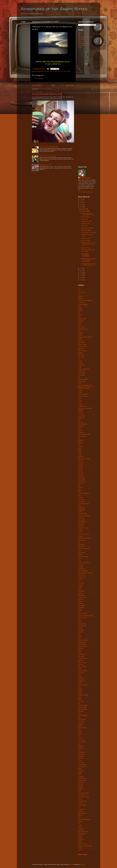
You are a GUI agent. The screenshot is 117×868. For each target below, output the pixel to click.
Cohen (80, 402)
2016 (81, 207)
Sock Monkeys (82, 45)
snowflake (81, 746)
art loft (80, 315)
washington (81, 830)
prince (80, 669)
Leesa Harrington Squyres (85, 573)
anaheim (80, 311)
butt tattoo (81, 357)
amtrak (80, 309)
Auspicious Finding (86, 230)
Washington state (83, 832)
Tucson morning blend (84, 819)
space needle (82, 752)
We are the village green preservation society (47, 94)
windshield (81, 840)
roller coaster (82, 707)
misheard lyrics (82, 597)
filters (80, 455)
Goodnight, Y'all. (85, 248)
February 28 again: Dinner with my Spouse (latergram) (88, 260)
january (80, 536)
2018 (81, 202)
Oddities (80, 41)
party (80, 652)
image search (82, 520)
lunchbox (80, 585)
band (79, 331)
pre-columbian (82, 667)
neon (79, 620)
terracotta (81, 789)
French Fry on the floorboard (48, 156)
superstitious (82, 781)
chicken (80, 392)
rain (79, 687)
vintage (80, 828)
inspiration (81, 524)
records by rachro (83, 695)
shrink (80, 734)
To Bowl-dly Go (85, 224)
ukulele (80, 825)
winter (68, 71)
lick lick (80, 579)
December (84, 209)
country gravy (82, 406)
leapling (80, 567)
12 (79, 288)
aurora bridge (82, 319)
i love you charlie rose (84, 516)
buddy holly (81, 355)
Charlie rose (82, 381)
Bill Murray (82, 342)
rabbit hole (81, 681)
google (80, 489)
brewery (80, 353)
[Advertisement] (87, 78)
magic (80, 589)
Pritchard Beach (86, 217)
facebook (81, 447)
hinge (80, 506)
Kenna (80, 554)
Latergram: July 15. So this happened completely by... (88, 264)
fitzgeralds (81, 463)
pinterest (81, 660)
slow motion (81, 740)
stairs (80, 760)
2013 (81, 273)
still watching (82, 766)
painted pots (82, 642)
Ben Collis (81, 340)
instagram (81, 526)
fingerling (81, 457)
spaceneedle (81, 754)
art (79, 313)
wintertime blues (83, 844)
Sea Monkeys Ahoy (83, 43)
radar (80, 683)
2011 (81, 278)
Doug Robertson (82, 424)
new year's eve (82, 624)
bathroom (81, 333)
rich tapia (81, 701)
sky (79, 736)
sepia (80, 730)
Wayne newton (82, 834)
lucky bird (81, 583)
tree (79, 817)
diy (79, 420)
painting (80, 648)
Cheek (80, 383)
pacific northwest (83, 640)
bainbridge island (41, 71)
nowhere (80, 632)
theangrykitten (82, 801)
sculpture (81, 722)
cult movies (81, 414)
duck (79, 428)
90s (79, 294)
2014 (81, 271)
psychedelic (81, 673)
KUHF (80, 559)
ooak (79, 638)
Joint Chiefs (81, 546)
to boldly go (81, 809)
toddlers (81, 811)
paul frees (81, 656)
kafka (80, 550)
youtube (80, 848)
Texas (80, 791)
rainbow (80, 689)
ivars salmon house (83, 534)
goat (79, 485)
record (80, 693)
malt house (81, 591)
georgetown (81, 477)
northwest (81, 630)
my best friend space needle (86, 616)
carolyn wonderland (84, 369)
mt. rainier (81, 607)
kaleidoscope (82, 552)
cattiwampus (82, 375)
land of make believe (84, 563)
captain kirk (81, 365)
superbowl (81, 777)
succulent (81, 770)
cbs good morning (83, 379)
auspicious (81, 321)
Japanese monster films (85, 538)
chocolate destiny (83, 394)
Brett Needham (82, 351)
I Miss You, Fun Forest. (87, 228)
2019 (81, 200)
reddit (80, 697)
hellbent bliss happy (84, 504)
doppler (80, 422)
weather (80, 836)
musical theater (83, 614)
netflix (80, 622)
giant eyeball (82, 479)
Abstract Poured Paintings (85, 37)
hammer (80, 497)
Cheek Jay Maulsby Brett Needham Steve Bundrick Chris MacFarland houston (86, 387)
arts (79, 317)
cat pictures (81, 371)
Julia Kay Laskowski (84, 548)
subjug (71, 864)
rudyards (81, 711)
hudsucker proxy (83, 514)
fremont (80, 471)
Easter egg (81, 432)
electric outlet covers (84, 434)
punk (79, 675)
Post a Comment (39, 78)
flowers (80, 467)
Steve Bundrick (82, 764)
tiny (79, 807)
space (80, 750)
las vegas (81, 565)
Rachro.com (24, 28)
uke (79, 823)
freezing (80, 469)
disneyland (81, 418)
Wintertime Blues (86, 238)
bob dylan (81, 349)
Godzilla (81, 487)
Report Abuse (82, 854)
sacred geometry (83, 715)
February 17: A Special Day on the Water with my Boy (88, 244)
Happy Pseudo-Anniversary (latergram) (85, 255)
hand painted (82, 499)
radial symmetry (83, 685)
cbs (79, 377)
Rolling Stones (82, 709)
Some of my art (24, 26)
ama (79, 306)
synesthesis (81, 783)
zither (80, 850)
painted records (83, 646)
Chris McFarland (83, 396)
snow (79, 744)
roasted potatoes (83, 705)
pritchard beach (83, 671)
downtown (81, 426)
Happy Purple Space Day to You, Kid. (88, 251)
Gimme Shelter (82, 481)
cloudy (80, 400)
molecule (81, 599)
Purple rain (81, 679)
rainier (80, 691)
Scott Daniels (82, 720)
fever (80, 451)
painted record (82, 644)
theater (80, 803)
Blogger (83, 864)
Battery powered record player (85, 338)
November (84, 211)
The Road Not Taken (86, 221)
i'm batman (81, 518)
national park (82, 618)
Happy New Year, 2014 (46, 165)
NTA (79, 634)
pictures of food (83, 658)
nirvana (80, 628)
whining (80, 838)
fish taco (81, 461)
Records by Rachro (85, 178)
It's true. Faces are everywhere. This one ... (88, 214)
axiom (80, 325)
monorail (81, 603)
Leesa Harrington (83, 571)
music (80, 612)
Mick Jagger (81, 595)
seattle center (82, 728)
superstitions (82, 779)
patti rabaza (82, 654)
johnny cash (81, 544)
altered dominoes (83, 304)
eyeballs (80, 442)
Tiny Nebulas (82, 39)
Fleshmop (81, 465)
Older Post (70, 85)
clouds (80, 398)
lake (79, 561)
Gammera (81, 475)
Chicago (80, 390)
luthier (80, 587)
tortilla (80, 815)
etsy (79, 438)
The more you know (83, 793)
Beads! (80, 47)
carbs (80, 367)
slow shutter (58, 71)
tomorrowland (82, 813)
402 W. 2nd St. (82, 292)
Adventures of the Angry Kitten (54, 9)
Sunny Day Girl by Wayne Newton (49, 147)
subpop (80, 768)
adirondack (81, 298)
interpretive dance (83, 528)
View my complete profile (85, 192)
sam (79, 718)
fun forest (81, 473)
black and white (82, 347)
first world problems (84, 459)
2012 (81, 275)
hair (79, 495)
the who (80, 799)
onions (80, 636)
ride (79, 703)
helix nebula (81, 501)
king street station (83, 557)
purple (80, 677)
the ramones (82, 795)
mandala (81, 593)
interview (81, 530)
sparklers (81, 756)
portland (81, 664)
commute (81, 404)
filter (80, 453)
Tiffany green (82, 805)
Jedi (79, 542)
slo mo (80, 738)
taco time (81, 785)
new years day (82, 626)
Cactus (80, 361)
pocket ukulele (82, 662)
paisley (80, 650)
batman (80, 335)
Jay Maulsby (82, 540)
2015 (81, 268)
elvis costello (82, 436)
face (79, 444)
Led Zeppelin (82, 569)
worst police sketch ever (85, 846)
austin (80, 323)
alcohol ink (81, 302)
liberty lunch (82, 577)
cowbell (80, 412)
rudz (79, 713)
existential (81, 440)
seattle (52, 71)
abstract (81, 296)
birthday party (82, 345)
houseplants (81, 510)
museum (80, 610)
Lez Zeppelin (81, 575)
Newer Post (36, 85)
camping (80, 363)
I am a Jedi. (84, 226)
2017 (81, 205)
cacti (79, 359)
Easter (80, 430)
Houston (80, 512)
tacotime (81, 787)
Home (53, 85)
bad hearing (81, 327)
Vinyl (80, 35)
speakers (81, 758)
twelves (80, 821)
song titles (81, 748)
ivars (80, 532)
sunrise (80, 772)
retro (80, 699)
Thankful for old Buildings (88, 232)
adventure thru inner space (86, 300)
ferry (48, 71)
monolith (81, 601)
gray (80, 491)
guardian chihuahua (84, 493)
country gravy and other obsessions (85, 409)
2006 (82, 280)
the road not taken (83, 797)
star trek (81, 762)
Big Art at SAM (85, 241)
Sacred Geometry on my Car (88, 235)
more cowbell (82, 605)
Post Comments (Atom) (45, 89)
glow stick (81, 483)
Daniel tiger (81, 416)
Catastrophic (82, 373)
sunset (64, 71)
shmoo (80, 732)
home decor (81, 508)
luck (79, 581)
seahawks (81, 724)
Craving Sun (84, 219)
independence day (83, 522)
